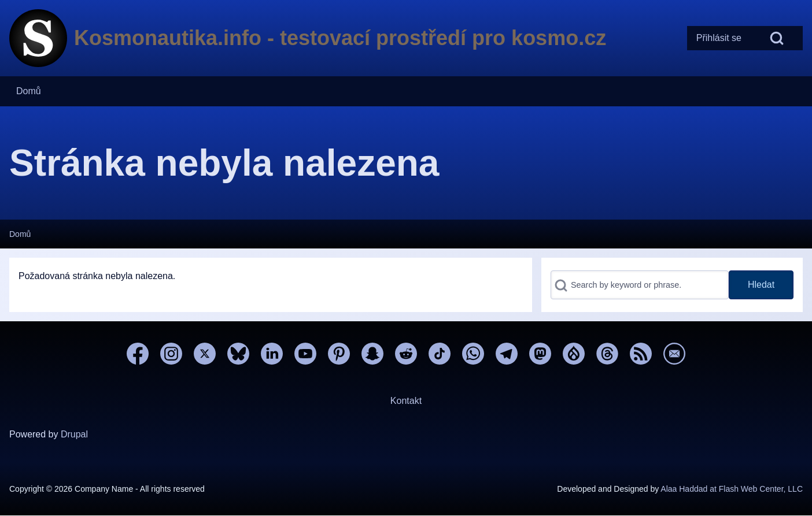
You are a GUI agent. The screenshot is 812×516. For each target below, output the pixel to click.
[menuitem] (719, 38)
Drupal (74, 434)
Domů (20, 234)
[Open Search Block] (777, 38)
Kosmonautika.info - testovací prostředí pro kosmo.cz (340, 38)
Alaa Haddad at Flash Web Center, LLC (732, 489)
